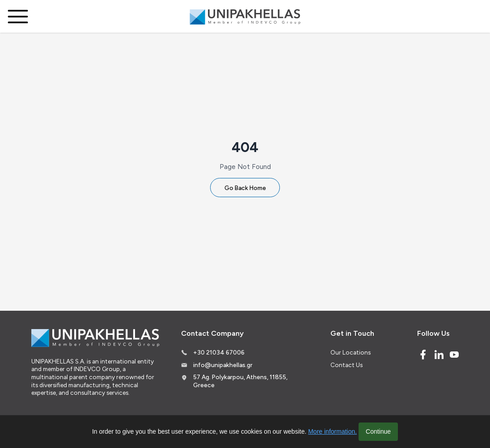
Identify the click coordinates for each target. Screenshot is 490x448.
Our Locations (351, 352)
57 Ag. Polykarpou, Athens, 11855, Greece (240, 381)
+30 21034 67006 (219, 352)
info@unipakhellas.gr (223, 365)
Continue (378, 431)
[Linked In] (439, 355)
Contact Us (346, 365)
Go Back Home (245, 188)
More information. (332, 431)
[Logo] (245, 17)
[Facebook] (423, 355)
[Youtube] (454, 355)
